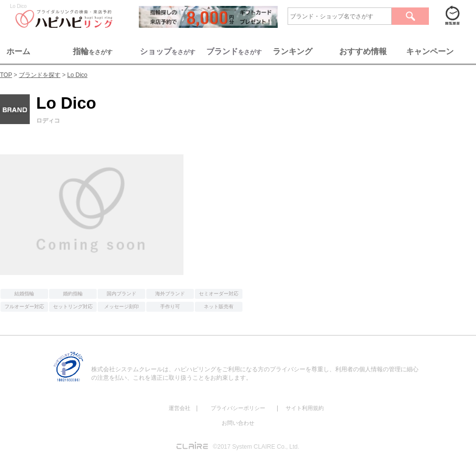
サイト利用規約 (305, 408)
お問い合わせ (238, 423)
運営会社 (179, 408)
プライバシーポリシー (238, 408)
